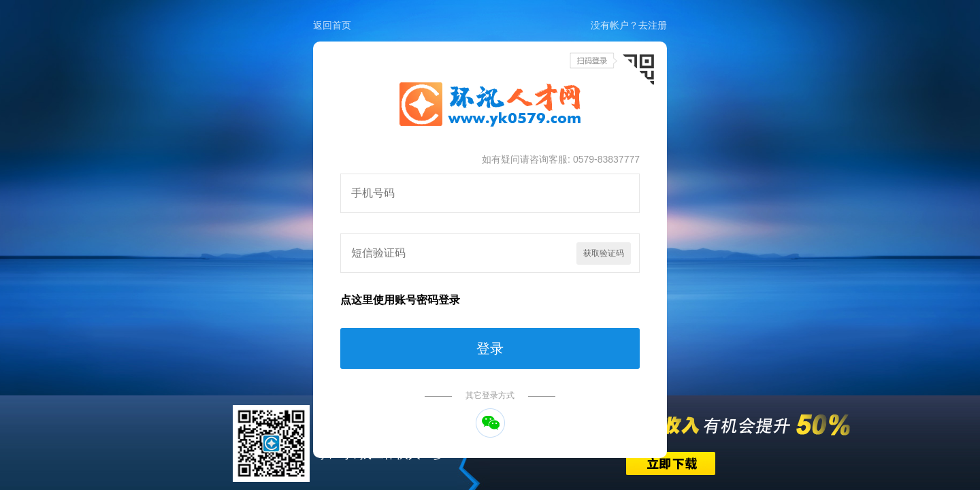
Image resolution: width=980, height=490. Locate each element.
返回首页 (332, 25)
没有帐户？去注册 (629, 25)
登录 (490, 348)
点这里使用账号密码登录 (400, 300)
